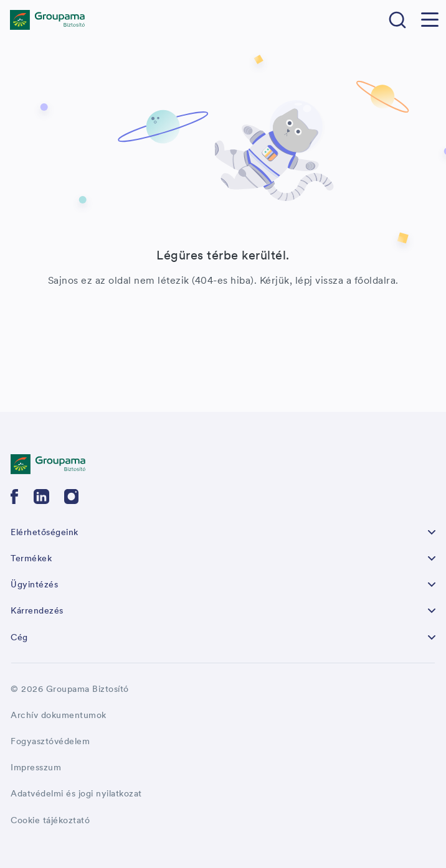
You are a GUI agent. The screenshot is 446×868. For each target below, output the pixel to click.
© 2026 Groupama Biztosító (70, 689)
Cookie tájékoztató (50, 820)
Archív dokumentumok (59, 715)
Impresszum (36, 767)
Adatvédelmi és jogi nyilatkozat (76, 793)
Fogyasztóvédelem (50, 741)
